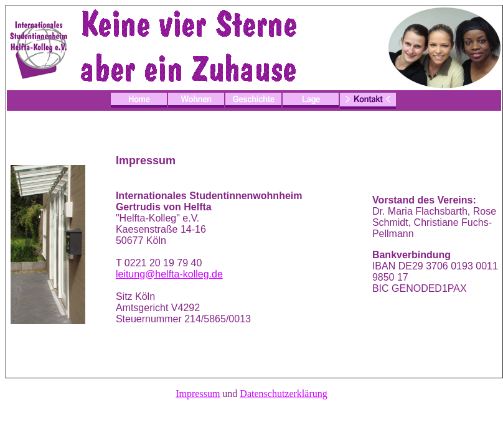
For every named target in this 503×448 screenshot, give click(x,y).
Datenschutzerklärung (283, 394)
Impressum (198, 394)
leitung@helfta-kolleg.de (169, 274)
